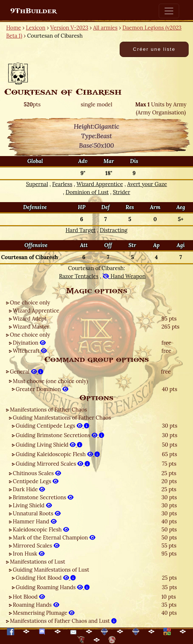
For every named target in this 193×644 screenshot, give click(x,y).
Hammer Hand (35, 521)
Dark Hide (29, 489)
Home (14, 28)
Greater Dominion (42, 389)
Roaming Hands (36, 605)
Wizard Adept (30, 319)
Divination (29, 343)
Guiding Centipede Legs (53, 426)
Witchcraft (30, 351)
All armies (105, 28)
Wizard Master (31, 327)
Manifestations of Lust (38, 562)
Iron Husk (29, 554)
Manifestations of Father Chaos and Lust (63, 621)
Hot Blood (29, 597)
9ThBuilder (33, 11)
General (27, 372)
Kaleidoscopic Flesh (41, 529)
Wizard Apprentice (36, 310)
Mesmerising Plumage (44, 613)
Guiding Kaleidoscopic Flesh (58, 454)
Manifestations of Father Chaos (48, 410)
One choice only (30, 302)
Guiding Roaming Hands (53, 587)
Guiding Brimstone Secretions (60, 435)
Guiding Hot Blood (46, 578)
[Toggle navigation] (169, 11)
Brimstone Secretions (43, 497)
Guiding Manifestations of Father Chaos (62, 418)
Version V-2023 (69, 28)
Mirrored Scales (36, 545)
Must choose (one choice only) (50, 381)
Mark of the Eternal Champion (54, 537)
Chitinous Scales (37, 473)
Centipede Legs (36, 481)
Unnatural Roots (37, 513)
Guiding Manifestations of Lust (51, 570)
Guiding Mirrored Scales (53, 464)
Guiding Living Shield (49, 445)
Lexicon (36, 28)
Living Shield (32, 505)
